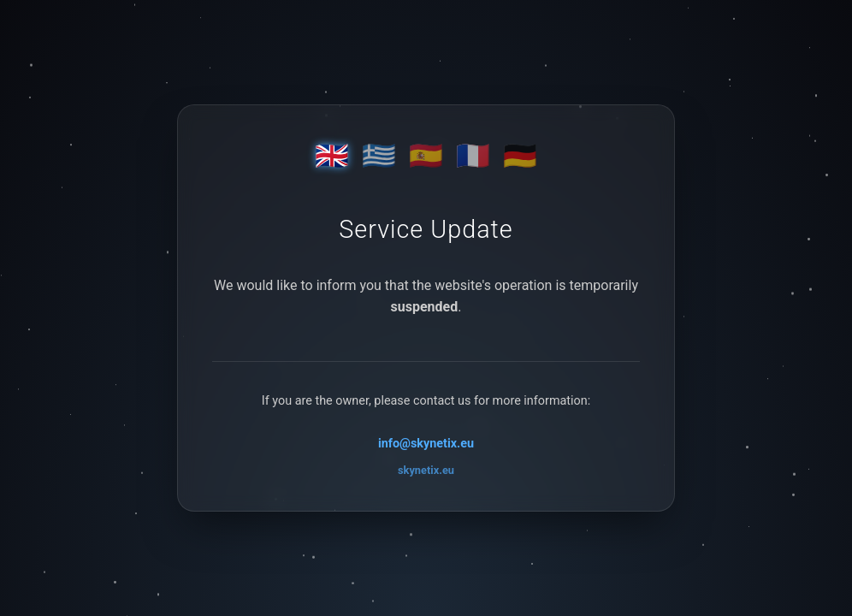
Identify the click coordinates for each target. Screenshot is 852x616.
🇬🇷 (379, 156)
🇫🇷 (473, 156)
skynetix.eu (426, 470)
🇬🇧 (332, 156)
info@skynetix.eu (426, 444)
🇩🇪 (520, 156)
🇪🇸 (426, 156)
